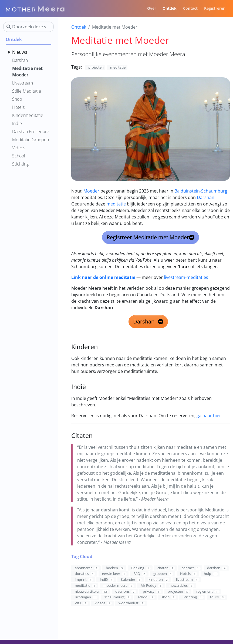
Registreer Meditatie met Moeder (151, 237)
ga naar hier (209, 416)
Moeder (91, 191)
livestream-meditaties (186, 277)
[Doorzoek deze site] (28, 27)
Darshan (206, 197)
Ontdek (79, 27)
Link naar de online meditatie (103, 277)
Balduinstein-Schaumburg (201, 191)
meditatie (116, 204)
